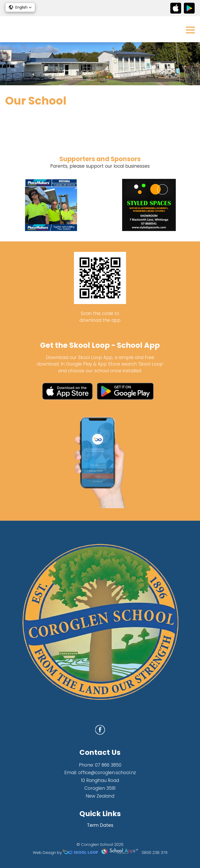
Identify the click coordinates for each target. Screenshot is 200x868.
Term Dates (100, 825)
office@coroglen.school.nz (107, 773)
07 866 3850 (108, 765)
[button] (20, 7)
